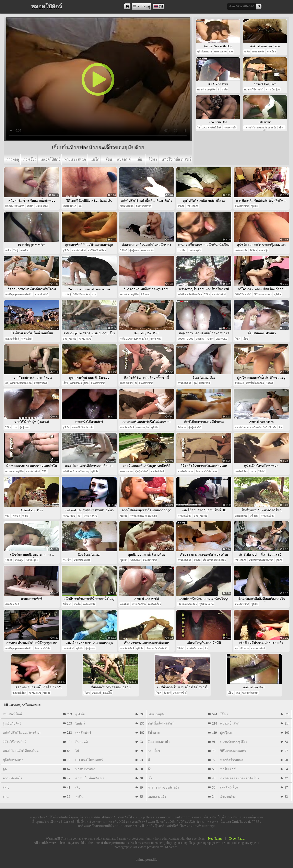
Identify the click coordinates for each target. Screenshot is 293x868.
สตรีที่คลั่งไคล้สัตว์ (97, 250)
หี (219, 90)
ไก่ (198, 128)
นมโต (95, 159)
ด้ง (7, 383)
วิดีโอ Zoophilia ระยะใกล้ (134, 339)
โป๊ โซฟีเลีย (193, 206)
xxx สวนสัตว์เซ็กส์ (212, 128)
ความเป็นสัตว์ (41, 294)
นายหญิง (263, 250)
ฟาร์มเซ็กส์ (27, 339)
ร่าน (94, 294)
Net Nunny (215, 838)
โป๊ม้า (153, 159)
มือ (80, 206)
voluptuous (186, 339)
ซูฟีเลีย (181, 206)
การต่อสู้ (13, 159)
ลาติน (8, 250)
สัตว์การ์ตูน (156, 339)
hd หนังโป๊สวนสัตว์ (254, 90)
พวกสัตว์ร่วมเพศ (185, 471)
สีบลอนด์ (124, 159)
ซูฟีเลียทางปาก (204, 52)
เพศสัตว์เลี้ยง (241, 471)
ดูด (195, 383)
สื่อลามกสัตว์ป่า (143, 206)
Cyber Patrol (237, 838)
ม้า (206, 649)
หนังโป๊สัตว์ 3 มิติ (82, 560)
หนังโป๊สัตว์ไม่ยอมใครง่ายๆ (76, 471)
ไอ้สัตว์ (30, 206)
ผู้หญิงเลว (134, 250)
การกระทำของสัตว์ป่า (163, 787)
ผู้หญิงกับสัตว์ (40, 383)
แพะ (231, 52)
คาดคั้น (77, 604)
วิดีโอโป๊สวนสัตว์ (81, 294)
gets (253, 471)
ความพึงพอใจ (13, 778)
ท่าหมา (26, 516)
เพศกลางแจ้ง (230, 128)
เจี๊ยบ (108, 159)
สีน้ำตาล (145, 294)
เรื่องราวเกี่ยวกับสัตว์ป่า (214, 560)
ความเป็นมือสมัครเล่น (21, 383)
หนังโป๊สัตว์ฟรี (69, 206)
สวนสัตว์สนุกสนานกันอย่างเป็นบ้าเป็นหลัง (264, 128)
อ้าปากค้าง (228, 797)
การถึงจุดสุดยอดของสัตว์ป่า (19, 294)
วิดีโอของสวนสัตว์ (263, 294)
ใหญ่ (16, 250)
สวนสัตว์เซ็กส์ (242, 206)
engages (222, 339)
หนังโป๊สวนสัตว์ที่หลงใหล (190, 294)
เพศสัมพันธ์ (135, 560)
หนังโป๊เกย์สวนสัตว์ (176, 159)
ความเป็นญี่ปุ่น (273, 90)
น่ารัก (247, 52)
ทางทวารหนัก (75, 159)
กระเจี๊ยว (30, 159)
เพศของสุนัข (220, 52)
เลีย (139, 159)
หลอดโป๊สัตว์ (50, 159)
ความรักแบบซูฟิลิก (206, 90)
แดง (79, 516)
